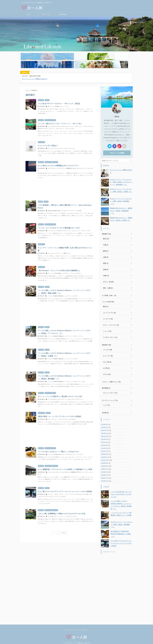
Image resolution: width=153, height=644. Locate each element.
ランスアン (80, 450)
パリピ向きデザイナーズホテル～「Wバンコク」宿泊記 (59, 99)
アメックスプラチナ (76, 490)
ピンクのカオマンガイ (55, 122)
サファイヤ (58, 144)
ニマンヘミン (59, 249)
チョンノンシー (64, 102)
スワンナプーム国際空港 (65, 164)
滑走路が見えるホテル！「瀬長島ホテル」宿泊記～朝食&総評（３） (121, 206)
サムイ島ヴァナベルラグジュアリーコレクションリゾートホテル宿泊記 (65, 487)
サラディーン (80, 395)
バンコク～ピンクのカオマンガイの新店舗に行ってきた (59, 223)
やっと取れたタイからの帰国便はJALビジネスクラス (58, 161)
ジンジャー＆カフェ (76, 269)
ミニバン (62, 512)
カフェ (69, 249)
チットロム (82, 377)
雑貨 (65, 249)
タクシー (56, 512)
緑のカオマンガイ (43, 124)
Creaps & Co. (58, 450)
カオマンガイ (65, 122)
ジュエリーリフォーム (69, 144)
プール (81, 332)
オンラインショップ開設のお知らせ (35, 74)
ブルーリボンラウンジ (55, 468)
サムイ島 (64, 468)
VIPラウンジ (81, 468)
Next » (64, 528)
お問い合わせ (63, 14)
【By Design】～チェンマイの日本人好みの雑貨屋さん (59, 266)
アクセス (68, 512)
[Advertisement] (59, 186)
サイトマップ (69, 625)
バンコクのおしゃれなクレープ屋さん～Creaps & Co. (58, 447)
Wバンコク (51, 102)
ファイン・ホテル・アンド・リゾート (59, 490)
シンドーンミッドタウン (71, 332)
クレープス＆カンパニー (69, 450)
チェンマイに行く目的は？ (48, 141)
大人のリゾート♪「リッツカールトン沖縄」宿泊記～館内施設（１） (121, 197)
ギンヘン (64, 395)
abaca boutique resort (54, 206)
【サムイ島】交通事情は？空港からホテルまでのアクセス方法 (62, 509)
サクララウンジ (53, 164)
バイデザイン (66, 269)
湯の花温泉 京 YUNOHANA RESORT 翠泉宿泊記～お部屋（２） (121, 529)
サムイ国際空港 (72, 468)
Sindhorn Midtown (58, 291)
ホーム (29, 14)
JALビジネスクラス (78, 164)
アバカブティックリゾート (69, 206)
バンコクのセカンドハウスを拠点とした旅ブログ (76, 638)
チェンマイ (51, 144)
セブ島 (79, 206)
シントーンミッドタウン (71, 291)
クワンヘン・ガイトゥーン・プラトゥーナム (61, 124)
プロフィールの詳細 (117, 148)
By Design (58, 269)
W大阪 (57, 102)
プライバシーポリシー (82, 625)
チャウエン (74, 512)
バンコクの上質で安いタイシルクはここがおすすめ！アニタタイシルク (121, 490)
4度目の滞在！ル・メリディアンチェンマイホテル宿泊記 (59, 412)
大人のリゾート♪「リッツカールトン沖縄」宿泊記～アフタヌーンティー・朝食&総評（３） (121, 178)
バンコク (51, 226)
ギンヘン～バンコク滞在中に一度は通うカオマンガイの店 (60, 392)
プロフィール (46, 14)
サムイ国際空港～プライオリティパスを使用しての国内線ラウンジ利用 (65, 465)
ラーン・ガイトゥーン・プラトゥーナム (81, 122)
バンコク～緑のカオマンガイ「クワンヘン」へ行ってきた (60, 119)
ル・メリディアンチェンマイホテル (65, 415)
